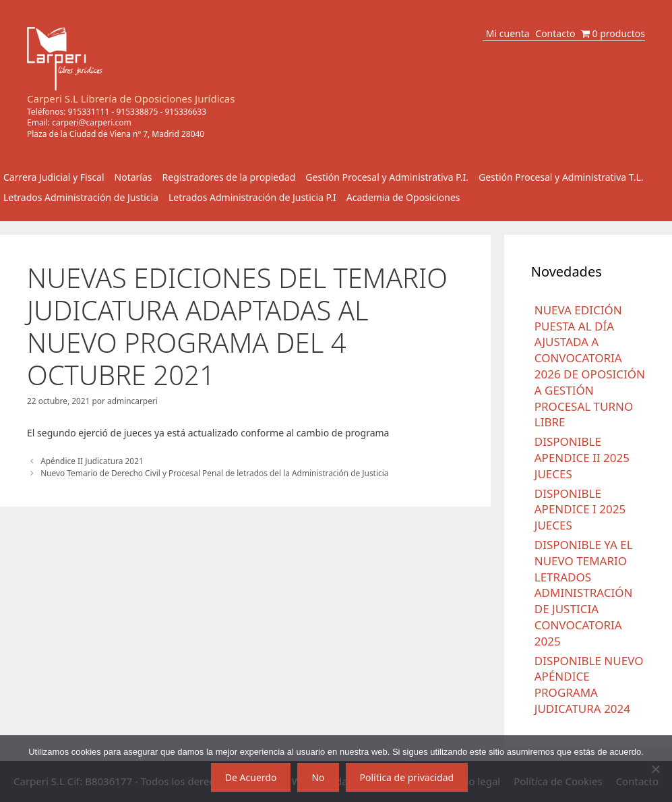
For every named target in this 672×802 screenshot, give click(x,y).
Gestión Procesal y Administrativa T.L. (561, 177)
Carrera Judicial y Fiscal (54, 177)
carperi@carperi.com (92, 122)
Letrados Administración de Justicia (81, 197)
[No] (655, 769)
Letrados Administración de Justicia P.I (252, 197)
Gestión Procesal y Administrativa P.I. (387, 177)
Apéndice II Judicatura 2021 (92, 461)
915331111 (89, 112)
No (318, 777)
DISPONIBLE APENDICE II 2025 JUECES (582, 458)
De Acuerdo (251, 777)
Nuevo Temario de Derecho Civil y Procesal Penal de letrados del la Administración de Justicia (214, 473)
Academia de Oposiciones (403, 197)
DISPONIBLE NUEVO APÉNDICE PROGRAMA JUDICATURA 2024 (589, 685)
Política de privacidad (407, 777)
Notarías (133, 177)
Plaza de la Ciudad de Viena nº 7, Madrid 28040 (116, 134)
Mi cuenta (508, 33)
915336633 (185, 112)
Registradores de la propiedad (229, 177)
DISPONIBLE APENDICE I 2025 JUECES (580, 510)
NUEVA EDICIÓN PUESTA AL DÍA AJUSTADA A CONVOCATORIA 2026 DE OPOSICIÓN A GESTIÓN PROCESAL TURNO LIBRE (590, 366)
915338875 (138, 112)
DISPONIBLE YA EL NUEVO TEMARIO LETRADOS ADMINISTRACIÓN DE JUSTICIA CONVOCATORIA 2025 (584, 593)
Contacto (555, 33)
